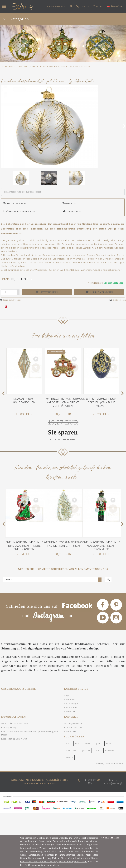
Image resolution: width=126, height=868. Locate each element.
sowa (109, 738)
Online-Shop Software (103, 758)
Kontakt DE (70, 707)
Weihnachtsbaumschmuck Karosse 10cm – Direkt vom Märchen (65, 402)
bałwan (69, 752)
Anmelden (69, 694)
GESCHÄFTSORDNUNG (15, 718)
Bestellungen (71, 702)
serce (88, 738)
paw (98, 738)
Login (67, 690)
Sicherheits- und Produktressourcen (23, 192)
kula (77, 738)
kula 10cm (71, 745)
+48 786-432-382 (73, 722)
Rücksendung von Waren (14, 734)
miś (98, 745)
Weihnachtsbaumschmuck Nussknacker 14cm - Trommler (103, 546)
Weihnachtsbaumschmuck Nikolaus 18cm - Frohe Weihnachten (26, 546)
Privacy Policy (9, 722)
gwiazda (86, 745)
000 (68, 738)
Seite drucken (118, 300)
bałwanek (110, 745)
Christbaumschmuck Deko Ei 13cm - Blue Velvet (101, 402)
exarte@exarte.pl (73, 718)
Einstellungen (71, 698)
